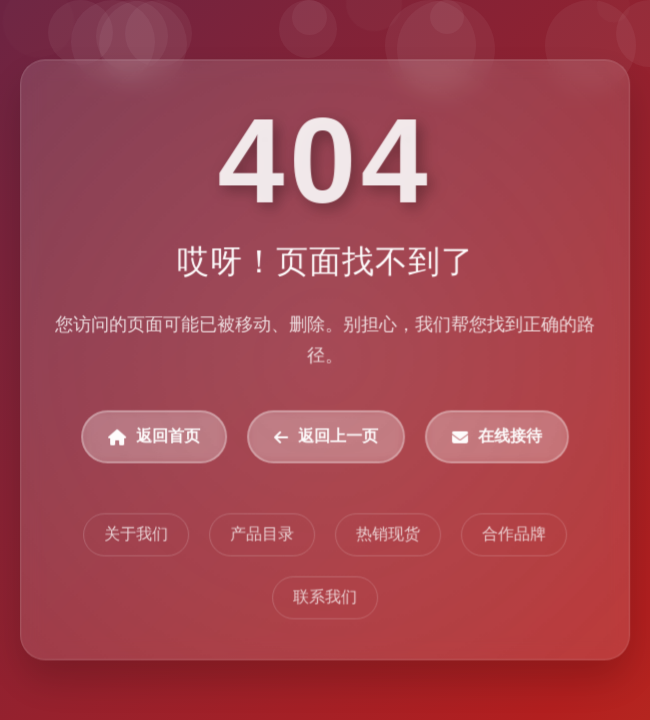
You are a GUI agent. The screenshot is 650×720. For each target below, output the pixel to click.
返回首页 (154, 437)
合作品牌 (514, 534)
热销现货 (388, 534)
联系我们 (325, 597)
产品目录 (262, 534)
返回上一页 (326, 437)
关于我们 (136, 534)
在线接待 (497, 437)
